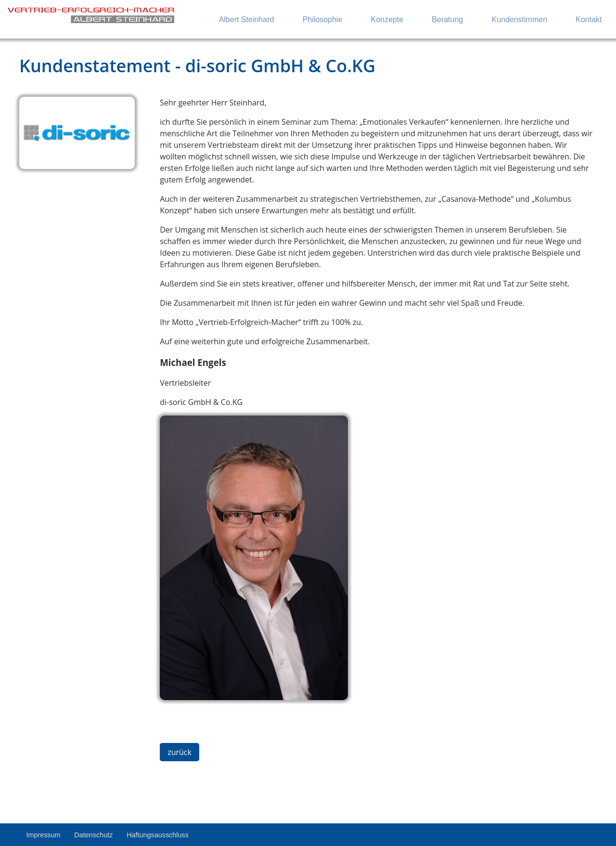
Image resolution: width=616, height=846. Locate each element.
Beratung (447, 20)
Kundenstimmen (519, 20)
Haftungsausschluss (158, 835)
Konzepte (387, 20)
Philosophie (323, 20)
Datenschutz (93, 835)
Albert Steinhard (247, 20)
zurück (180, 752)
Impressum (43, 835)
